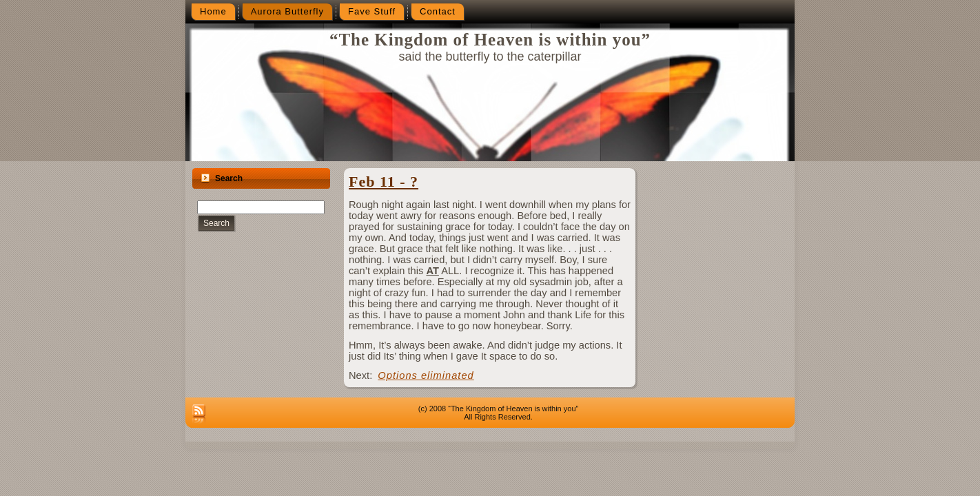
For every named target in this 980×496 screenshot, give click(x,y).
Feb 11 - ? (384, 182)
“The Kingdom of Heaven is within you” (490, 40)
